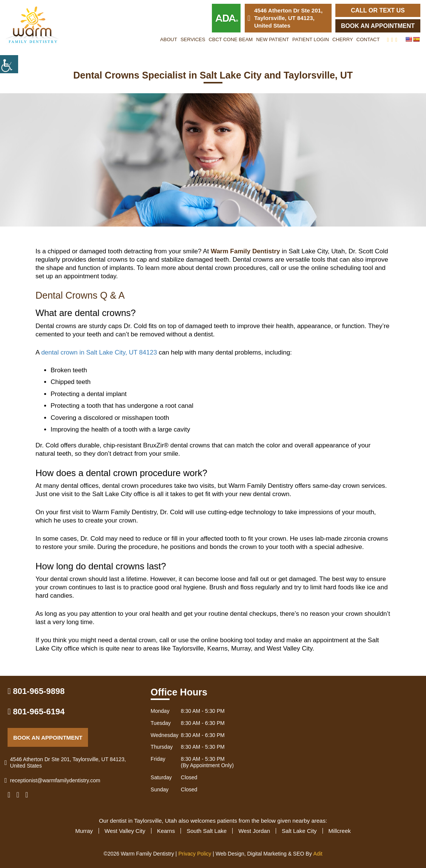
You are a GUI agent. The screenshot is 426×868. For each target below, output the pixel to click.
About (169, 39)
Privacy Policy (195, 854)
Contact (368, 39)
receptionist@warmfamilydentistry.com (54, 781)
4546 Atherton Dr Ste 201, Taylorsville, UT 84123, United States (285, 18)
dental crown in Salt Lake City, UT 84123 (99, 352)
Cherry (343, 39)
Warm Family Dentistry (245, 251)
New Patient (272, 39)
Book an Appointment (378, 26)
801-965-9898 (36, 691)
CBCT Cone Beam (231, 39)
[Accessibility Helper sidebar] (9, 64)
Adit (318, 854)
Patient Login (311, 39)
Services (193, 39)
